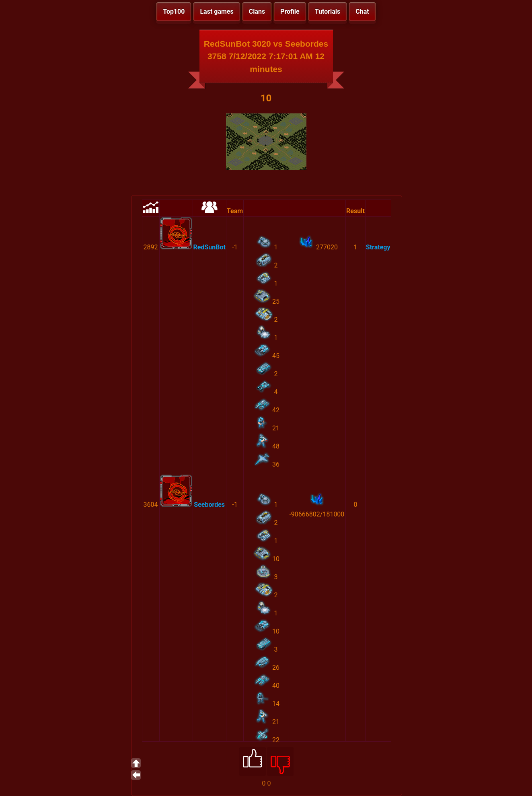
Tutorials (328, 11)
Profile (290, 11)
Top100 (174, 11)
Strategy (378, 247)
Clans (257, 11)
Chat (362, 11)
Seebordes (209, 505)
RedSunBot (210, 247)
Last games (217, 11)
